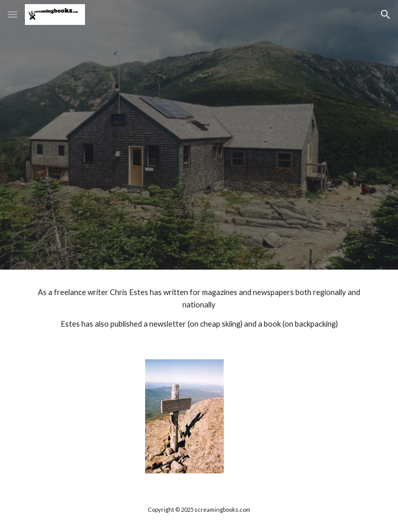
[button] (12, 14)
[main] (199, 308)
